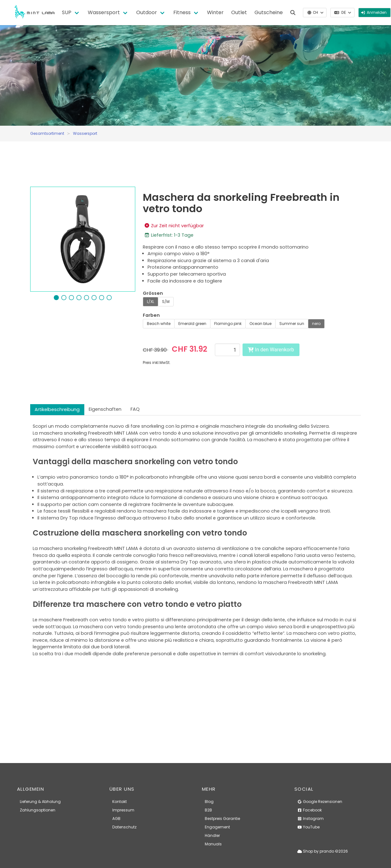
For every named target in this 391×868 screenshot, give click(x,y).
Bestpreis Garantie (222, 819)
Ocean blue (260, 324)
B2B (208, 810)
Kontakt (120, 802)
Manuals (213, 844)
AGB (116, 819)
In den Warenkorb (271, 350)
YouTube (308, 827)
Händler (212, 835)
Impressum (123, 810)
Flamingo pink (228, 324)
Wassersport (104, 12)
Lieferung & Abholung (40, 802)
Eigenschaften (105, 409)
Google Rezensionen (320, 802)
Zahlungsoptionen (38, 810)
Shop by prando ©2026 (323, 851)
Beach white (159, 324)
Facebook (310, 810)
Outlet (239, 12)
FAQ (135, 409)
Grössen (153, 293)
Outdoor (147, 12)
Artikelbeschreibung (57, 409)
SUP (67, 12)
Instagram (310, 819)
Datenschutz (124, 827)
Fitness (182, 12)
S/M (166, 302)
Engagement (217, 827)
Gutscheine (269, 12)
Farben (151, 315)
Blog (209, 802)
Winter (215, 12)
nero (316, 324)
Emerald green (192, 324)
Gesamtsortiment (47, 133)
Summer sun (292, 324)
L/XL (151, 302)
